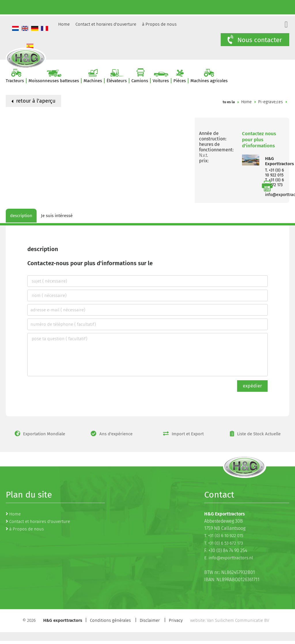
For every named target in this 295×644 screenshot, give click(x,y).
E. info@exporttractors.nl (229, 558)
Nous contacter (254, 40)
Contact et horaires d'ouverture (106, 24)
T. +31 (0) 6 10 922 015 (274, 173)
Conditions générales (110, 620)
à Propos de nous (159, 24)
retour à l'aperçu (33, 101)
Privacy (176, 620)
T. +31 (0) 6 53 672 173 (224, 543)
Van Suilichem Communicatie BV (238, 620)
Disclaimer (150, 620)
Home (64, 24)
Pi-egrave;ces (271, 102)
